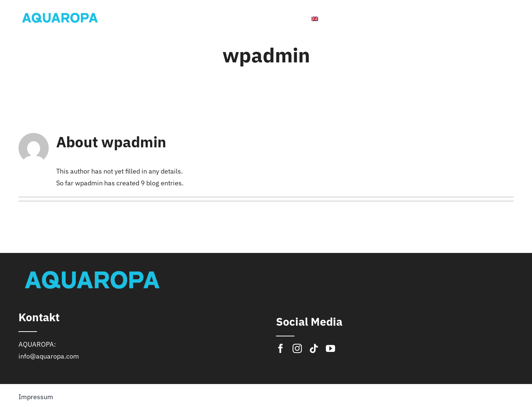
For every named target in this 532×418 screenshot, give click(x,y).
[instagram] (297, 348)
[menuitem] (331, 19)
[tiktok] (314, 348)
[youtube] (330, 348)
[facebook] (281, 348)
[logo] (60, 12)
